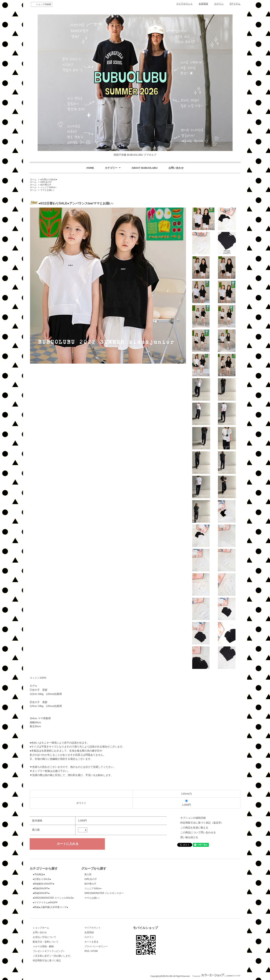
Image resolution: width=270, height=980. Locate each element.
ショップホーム (41, 928)
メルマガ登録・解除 (43, 946)
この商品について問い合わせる (198, 832)
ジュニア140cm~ (48, 187)
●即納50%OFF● (41, 893)
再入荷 (88, 874)
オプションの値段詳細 (193, 818)
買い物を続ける (189, 837)
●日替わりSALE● (49, 179)
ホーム (33, 179)
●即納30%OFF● (41, 889)
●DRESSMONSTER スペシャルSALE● (53, 898)
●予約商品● (39, 874)
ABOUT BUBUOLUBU (145, 168)
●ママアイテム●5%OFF (45, 903)
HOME (90, 168)
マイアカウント (184, 4)
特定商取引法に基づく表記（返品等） (202, 823)
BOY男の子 (46, 185)
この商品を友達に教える (194, 828)
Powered (216, 976)
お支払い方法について (44, 937)
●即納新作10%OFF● (43, 884)
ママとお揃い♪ (47, 190)
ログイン (219, 4)
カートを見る (91, 942)
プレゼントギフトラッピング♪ (49, 951)
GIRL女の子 (46, 182)
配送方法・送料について (46, 942)
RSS (87, 951)
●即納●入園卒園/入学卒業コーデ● (50, 907)
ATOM (94, 951)
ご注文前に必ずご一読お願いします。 (53, 956)
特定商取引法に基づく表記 (47, 960)
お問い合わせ (176, 168)
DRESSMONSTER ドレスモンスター (104, 893)
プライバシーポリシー (96, 946)
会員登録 (203, 4)
